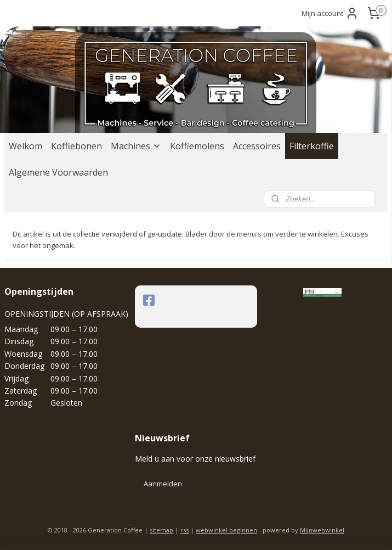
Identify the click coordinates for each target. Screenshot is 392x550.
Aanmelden (163, 484)
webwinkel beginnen (226, 530)
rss (184, 530)
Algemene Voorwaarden (58, 172)
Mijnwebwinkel (322, 530)
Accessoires (257, 146)
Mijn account (330, 13)
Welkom (25, 146)
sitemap (161, 530)
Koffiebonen (76, 146)
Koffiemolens (197, 146)
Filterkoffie (312, 146)
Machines (136, 146)
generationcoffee (179, 300)
